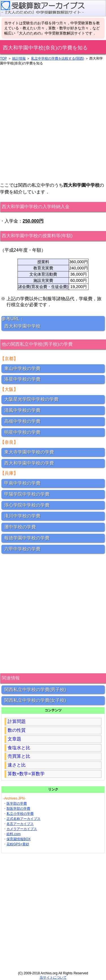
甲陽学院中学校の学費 (27, 494)
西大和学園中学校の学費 (29, 463)
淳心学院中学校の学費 (27, 505)
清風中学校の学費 (22, 410)
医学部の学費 (17, 803)
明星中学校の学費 (22, 432)
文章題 (14, 739)
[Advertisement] (53, 124)
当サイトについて (53, 977)
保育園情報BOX (19, 839)
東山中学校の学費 (22, 368)
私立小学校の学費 (20, 814)
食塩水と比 (19, 748)
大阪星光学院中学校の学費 (31, 399)
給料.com (14, 834)
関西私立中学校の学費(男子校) (35, 690)
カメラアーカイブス (22, 829)
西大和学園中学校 (22, 326)
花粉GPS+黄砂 (18, 844)
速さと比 (17, 765)
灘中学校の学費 (20, 527)
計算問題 (17, 721)
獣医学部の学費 (18, 809)
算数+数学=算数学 (26, 774)
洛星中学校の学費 (22, 379)
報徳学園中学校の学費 (27, 538)
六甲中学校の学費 (22, 549)
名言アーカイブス (20, 824)
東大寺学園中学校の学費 (29, 452)
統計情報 (19, 58)
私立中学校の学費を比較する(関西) (58, 58)
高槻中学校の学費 (22, 421)
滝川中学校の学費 (22, 516)
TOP (3, 58)
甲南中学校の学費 (22, 483)
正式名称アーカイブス (23, 819)
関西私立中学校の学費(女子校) (35, 700)
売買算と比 (19, 756)
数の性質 (17, 730)
